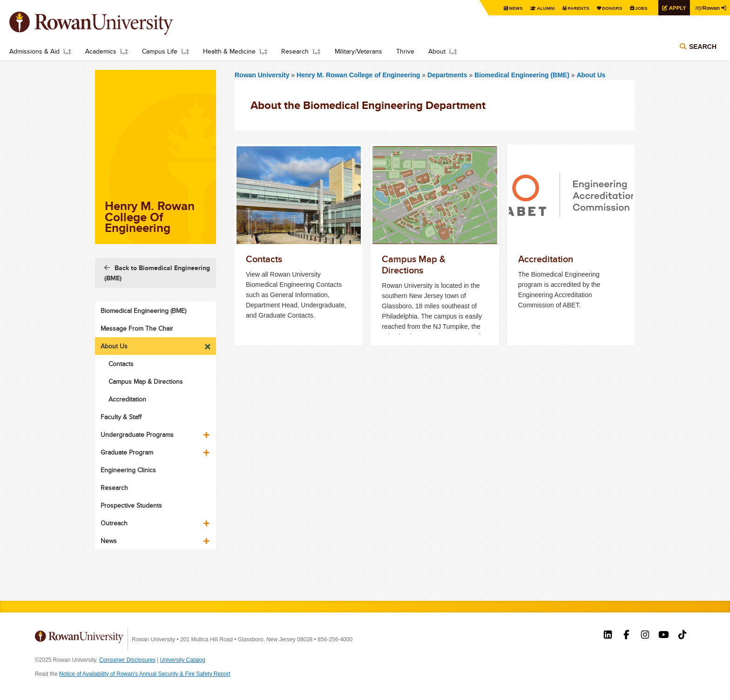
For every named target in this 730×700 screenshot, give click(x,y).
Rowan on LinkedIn (608, 636)
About (437, 51)
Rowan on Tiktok (682, 636)
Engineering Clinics (128, 470)
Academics (101, 51)
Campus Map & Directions (146, 381)
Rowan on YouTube (664, 636)
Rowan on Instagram (645, 636)
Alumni (539, 8)
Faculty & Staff (121, 417)
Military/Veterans (358, 51)
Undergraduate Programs (137, 435)
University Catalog (183, 660)
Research (295, 51)
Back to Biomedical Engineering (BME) (157, 273)
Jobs (638, 8)
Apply (675, 8)
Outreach (114, 523)
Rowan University (105, 23)
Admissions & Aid (34, 51)
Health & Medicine (229, 51)
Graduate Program (127, 452)
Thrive (405, 51)
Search (703, 48)
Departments (447, 75)
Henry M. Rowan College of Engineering (359, 75)
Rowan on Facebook (626, 636)
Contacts (121, 364)
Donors (608, 8)
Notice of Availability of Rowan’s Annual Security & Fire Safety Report (145, 674)
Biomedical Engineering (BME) (522, 75)
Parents (573, 8)
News (509, 8)
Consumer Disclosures (127, 660)
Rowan (707, 7)
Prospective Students (131, 505)
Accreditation (127, 399)
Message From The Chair (137, 328)
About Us (591, 75)
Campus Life (160, 51)
